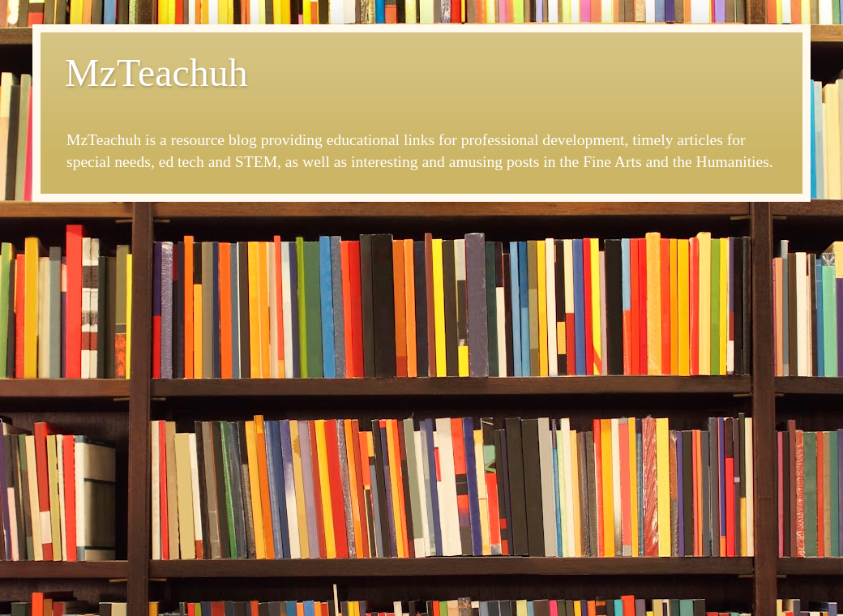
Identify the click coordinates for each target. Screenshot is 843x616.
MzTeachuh (156, 73)
